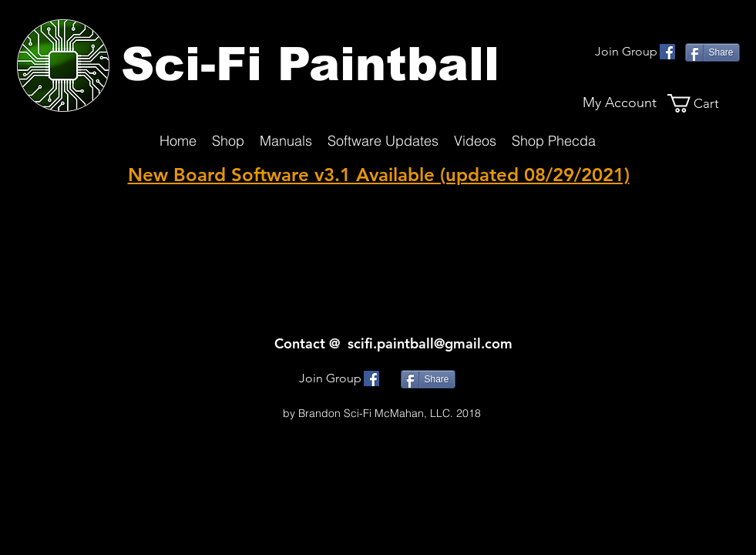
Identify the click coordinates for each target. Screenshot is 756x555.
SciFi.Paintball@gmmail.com (382, 398)
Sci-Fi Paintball (310, 64)
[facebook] (667, 52)
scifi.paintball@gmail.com (430, 343)
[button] (704, 103)
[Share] (712, 52)
